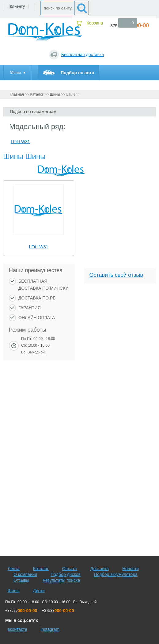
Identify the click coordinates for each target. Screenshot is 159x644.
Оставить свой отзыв (116, 275)
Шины (55, 94)
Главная (17, 94)
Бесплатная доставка (83, 55)
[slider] (39, 238)
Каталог (37, 94)
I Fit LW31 (39, 247)
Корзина (95, 23)
